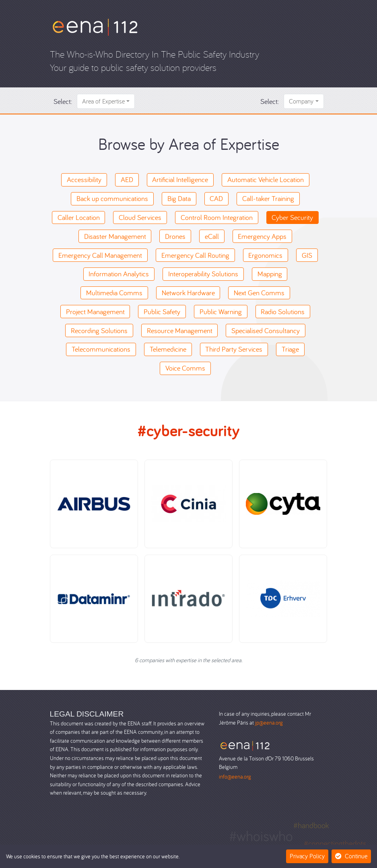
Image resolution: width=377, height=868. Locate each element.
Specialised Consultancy (266, 330)
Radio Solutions (283, 312)
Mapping (270, 274)
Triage (290, 349)
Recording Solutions (99, 330)
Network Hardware (188, 293)
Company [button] (301, 101)
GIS (307, 255)
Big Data (179, 198)
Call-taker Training (268, 198)
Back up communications (112, 198)
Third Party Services (234, 349)
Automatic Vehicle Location (266, 179)
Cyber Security (292, 217)
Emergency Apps (262, 236)
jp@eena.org (269, 722)
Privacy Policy (307, 856)
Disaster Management (115, 236)
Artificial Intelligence (180, 179)
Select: (63, 101)
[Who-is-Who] (95, 26)
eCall (212, 236)
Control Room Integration (217, 217)
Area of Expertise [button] (103, 101)
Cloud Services (140, 217)
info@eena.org (235, 776)
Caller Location (79, 217)
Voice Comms (185, 368)
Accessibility (84, 179)
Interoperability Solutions (203, 274)
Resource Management (180, 330)
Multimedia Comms (114, 293)
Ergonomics (265, 255)
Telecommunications (101, 349)
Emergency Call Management (100, 255)
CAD (216, 198)
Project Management (95, 312)
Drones (175, 236)
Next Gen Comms (259, 293)
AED (127, 179)
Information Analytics (119, 274)
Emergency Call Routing (195, 255)
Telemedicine (168, 349)
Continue (351, 856)
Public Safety (162, 312)
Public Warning (221, 312)
